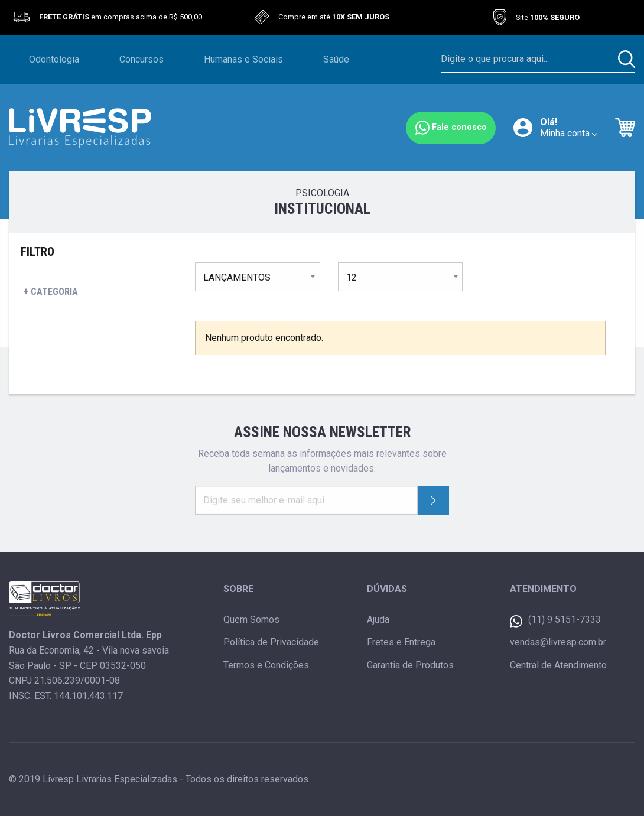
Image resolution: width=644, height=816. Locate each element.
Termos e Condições (266, 665)
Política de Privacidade (271, 642)
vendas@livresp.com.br (558, 642)
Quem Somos (251, 620)
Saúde (336, 59)
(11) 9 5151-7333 (555, 621)
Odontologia (54, 59)
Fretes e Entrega (401, 642)
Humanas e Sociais (243, 59)
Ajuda (378, 620)
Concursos (142, 59)
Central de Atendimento (558, 665)
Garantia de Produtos (410, 665)
